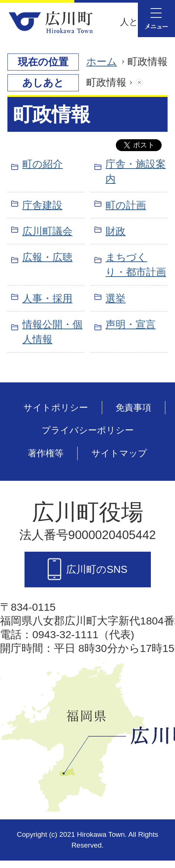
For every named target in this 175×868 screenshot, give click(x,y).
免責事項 (133, 407)
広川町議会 (47, 231)
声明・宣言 (131, 324)
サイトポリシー (56, 407)
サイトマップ (119, 453)
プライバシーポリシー (88, 430)
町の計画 (126, 205)
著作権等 (46, 453)
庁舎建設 (42, 205)
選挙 (116, 298)
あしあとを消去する (147, 83)
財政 (116, 231)
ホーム (102, 61)
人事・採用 (47, 298)
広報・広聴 (47, 257)
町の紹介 (43, 164)
